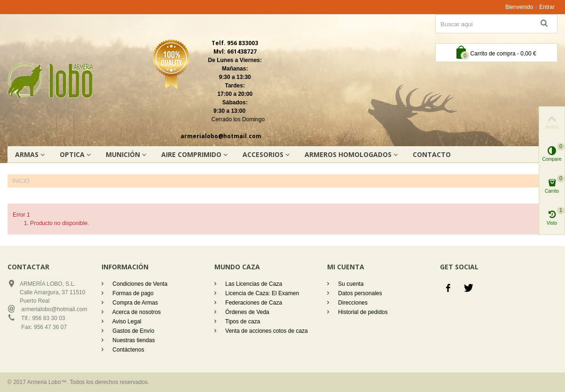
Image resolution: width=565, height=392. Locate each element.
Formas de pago (132, 293)
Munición (123, 154)
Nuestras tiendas (133, 340)
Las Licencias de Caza (253, 284)
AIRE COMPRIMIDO (191, 154)
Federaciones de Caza (253, 303)
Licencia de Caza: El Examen (261, 293)
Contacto (432, 154)
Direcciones (352, 303)
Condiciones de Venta (139, 284)
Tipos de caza (242, 321)
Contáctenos (128, 350)
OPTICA (72, 154)
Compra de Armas (134, 303)
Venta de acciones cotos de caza (266, 331)
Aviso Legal (126, 321)
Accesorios (263, 154)
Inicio (21, 181)
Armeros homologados (348, 154)
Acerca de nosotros (136, 312)
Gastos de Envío (133, 331)
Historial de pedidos (362, 312)
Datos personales (359, 293)
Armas (27, 154)
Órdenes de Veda (247, 312)
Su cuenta (350, 284)
